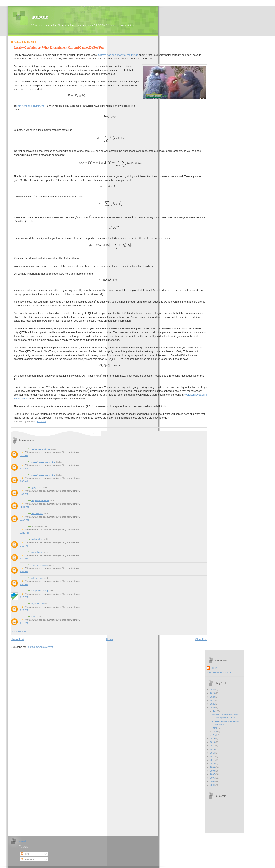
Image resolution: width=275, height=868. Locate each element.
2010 (213, 764)
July (215, 711)
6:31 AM (24, 559)
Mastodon (23, 841)
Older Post (201, 639)
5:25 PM (24, 610)
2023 (213, 697)
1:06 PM (24, 494)
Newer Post (17, 639)
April (215, 735)
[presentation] (76, 96)
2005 (213, 782)
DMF (34, 617)
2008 (213, 771)
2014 (213, 753)
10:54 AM (24, 520)
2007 (213, 774)
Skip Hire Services (40, 500)
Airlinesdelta (37, 539)
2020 (213, 708)
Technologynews (39, 565)
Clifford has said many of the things (118, 55)
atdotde (40, 17)
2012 (213, 756)
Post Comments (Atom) (40, 647)
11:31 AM (24, 507)
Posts (25, 854)
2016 (213, 749)
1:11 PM (24, 546)
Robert (214, 668)
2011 (213, 760)
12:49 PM (24, 533)
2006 (213, 778)
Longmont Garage (40, 591)
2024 (213, 693)
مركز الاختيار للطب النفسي (44, 462)
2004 (213, 785)
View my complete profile (219, 673)
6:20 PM (24, 468)
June (215, 728)
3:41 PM (24, 623)
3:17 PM (24, 597)
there (41, 106)
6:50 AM (24, 584)
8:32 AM (24, 481)
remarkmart (37, 552)
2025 (213, 690)
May (215, 732)
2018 (213, 742)
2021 (213, 704)
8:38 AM (24, 571)
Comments (27, 859)
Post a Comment (19, 631)
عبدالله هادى (37, 488)
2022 (213, 700)
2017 (213, 746)
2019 (213, 739)
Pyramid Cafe (38, 604)
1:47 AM (24, 455)
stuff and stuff (27, 106)
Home (110, 639)
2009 (213, 767)
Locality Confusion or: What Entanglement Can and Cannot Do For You (58, 48)
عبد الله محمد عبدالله (41, 449)
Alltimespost (37, 513)
